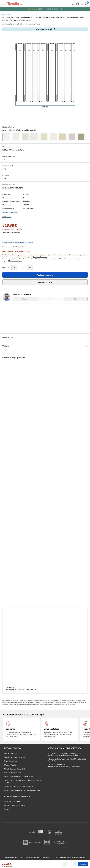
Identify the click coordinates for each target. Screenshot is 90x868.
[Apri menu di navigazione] (3, 4)
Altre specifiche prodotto (10, 212)
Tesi (8, 15)
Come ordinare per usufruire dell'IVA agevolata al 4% (22, 790)
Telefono (25, 299)
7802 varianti (7, 217)
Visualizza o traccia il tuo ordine (15, 757)
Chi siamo (37, 857)
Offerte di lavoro (47, 857)
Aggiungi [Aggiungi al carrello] (83, 864)
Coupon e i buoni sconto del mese (15, 805)
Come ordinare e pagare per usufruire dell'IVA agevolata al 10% (23, 782)
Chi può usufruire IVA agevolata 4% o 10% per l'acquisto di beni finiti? (67, 760)
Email (76, 299)
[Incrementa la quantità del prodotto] (30, 267)
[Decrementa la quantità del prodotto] (14, 267)
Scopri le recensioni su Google (45, 9)
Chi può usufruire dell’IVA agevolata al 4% (18, 786)
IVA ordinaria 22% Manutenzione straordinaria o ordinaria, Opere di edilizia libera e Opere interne (64, 766)
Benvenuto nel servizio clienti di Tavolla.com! (19, 857)
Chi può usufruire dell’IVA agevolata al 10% (19, 777)
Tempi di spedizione (11, 761)
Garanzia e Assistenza (33, 24)
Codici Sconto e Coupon (12, 801)
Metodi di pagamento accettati (15, 769)
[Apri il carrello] (86, 4)
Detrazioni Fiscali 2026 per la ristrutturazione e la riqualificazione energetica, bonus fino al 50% (64, 754)
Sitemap (7, 809)
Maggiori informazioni (40, 257)
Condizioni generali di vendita (63, 857)
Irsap (4, 15)
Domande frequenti (11, 753)
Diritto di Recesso (80, 857)
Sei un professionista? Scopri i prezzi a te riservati (18, 242)
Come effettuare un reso (13, 773)
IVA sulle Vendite (10, 765)
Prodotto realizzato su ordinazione (13, 24)
